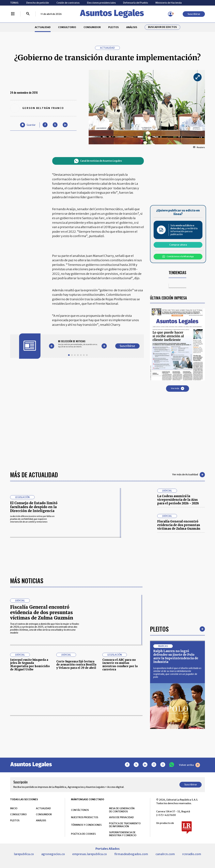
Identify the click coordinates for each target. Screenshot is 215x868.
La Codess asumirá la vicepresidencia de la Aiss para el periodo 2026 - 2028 (178, 500)
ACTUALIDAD (43, 27)
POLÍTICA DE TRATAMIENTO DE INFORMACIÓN (125, 825)
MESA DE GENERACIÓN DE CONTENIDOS (122, 810)
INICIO (14, 808)
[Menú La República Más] (13, 14)
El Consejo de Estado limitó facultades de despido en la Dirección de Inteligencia (34, 507)
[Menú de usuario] (170, 14)
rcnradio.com (192, 854)
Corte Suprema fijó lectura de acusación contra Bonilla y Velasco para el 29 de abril (76, 665)
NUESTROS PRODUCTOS (85, 817)
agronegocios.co (53, 854)
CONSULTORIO (67, 27)
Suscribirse (194, 14)
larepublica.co (24, 854)
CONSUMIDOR (92, 27)
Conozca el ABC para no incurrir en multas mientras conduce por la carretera (120, 665)
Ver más (178, 388)
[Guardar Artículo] (28, 125)
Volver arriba (189, 765)
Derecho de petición (38, 3)
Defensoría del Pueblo (135, 3)
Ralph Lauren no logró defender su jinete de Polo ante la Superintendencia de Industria (176, 656)
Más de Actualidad (34, 475)
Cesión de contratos (68, 3)
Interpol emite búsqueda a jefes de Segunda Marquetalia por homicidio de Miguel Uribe (30, 665)
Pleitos (159, 629)
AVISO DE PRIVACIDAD (121, 817)
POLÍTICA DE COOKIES (83, 834)
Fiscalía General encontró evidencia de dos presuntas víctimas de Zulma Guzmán (179, 525)
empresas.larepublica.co (90, 854)
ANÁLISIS (132, 27)
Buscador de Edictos (162, 27)
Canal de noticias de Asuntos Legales (98, 161)
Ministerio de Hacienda (169, 3)
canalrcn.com (165, 854)
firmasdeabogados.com (131, 854)
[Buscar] (28, 14)
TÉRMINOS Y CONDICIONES (86, 825)
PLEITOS (113, 27)
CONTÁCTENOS (80, 810)
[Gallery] (78, 344)
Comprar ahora (178, 245)
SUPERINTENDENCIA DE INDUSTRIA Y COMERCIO (123, 834)
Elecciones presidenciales (101, 3)
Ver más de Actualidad (189, 475)
